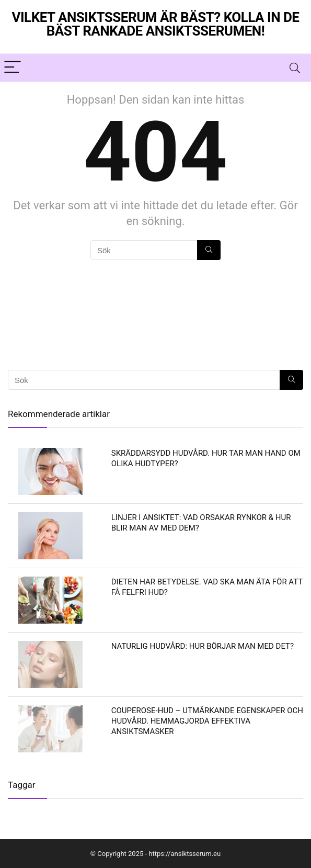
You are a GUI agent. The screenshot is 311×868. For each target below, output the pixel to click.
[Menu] (13, 68)
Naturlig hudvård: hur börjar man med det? (203, 646)
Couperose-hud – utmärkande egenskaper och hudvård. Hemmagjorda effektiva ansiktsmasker (207, 721)
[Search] (295, 68)
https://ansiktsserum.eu (185, 854)
